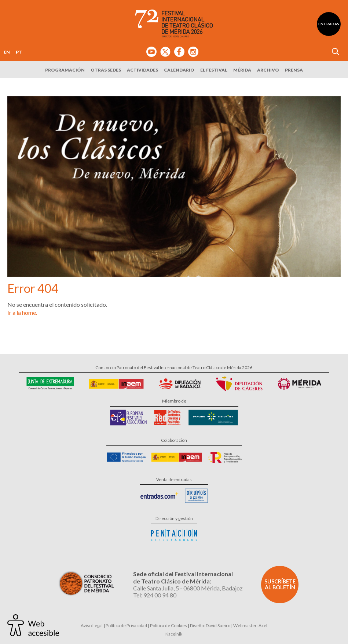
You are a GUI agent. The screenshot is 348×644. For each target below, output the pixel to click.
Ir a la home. (22, 312)
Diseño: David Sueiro (210, 625)
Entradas (329, 24)
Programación (65, 70)
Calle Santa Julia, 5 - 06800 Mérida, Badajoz (188, 588)
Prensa (294, 70)
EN (7, 52)
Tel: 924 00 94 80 (155, 595)
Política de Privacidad (126, 625)
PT (19, 52)
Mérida (242, 70)
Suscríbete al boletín (280, 584)
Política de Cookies (168, 625)
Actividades (142, 70)
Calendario (179, 70)
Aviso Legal (92, 625)
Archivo (268, 70)
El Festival (214, 70)
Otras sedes (106, 70)
